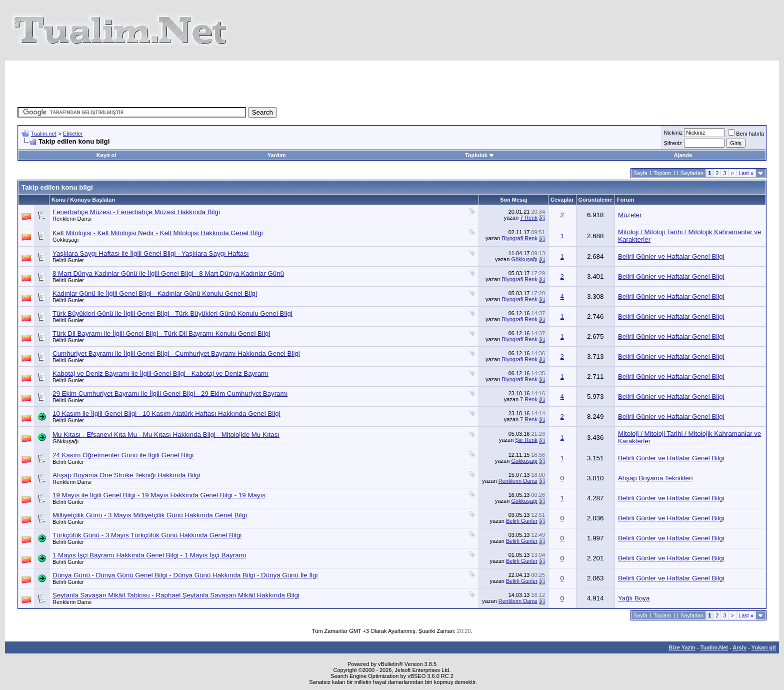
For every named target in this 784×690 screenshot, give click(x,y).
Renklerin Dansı (72, 219)
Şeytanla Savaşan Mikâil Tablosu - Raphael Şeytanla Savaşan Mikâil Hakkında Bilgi (176, 595)
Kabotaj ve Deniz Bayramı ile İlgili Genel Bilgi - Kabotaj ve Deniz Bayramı (160, 374)
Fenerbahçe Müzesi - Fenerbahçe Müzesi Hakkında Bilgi (136, 212)
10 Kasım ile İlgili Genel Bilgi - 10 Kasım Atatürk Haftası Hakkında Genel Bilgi (166, 414)
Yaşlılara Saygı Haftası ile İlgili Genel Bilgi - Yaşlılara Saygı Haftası (151, 253)
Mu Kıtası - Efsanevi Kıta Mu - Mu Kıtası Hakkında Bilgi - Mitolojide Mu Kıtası (166, 435)
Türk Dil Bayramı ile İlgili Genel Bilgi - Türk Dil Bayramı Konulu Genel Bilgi (161, 333)
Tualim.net (44, 134)
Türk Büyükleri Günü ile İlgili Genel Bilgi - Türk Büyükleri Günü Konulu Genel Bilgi (172, 313)
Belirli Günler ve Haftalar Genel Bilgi (671, 256)
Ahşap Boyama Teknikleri (655, 478)
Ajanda (683, 155)
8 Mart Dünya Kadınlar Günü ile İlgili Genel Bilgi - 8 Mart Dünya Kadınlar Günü (168, 273)
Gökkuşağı (66, 240)
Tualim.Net (714, 647)
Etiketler (73, 134)
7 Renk (529, 218)
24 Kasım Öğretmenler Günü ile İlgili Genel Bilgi (123, 455)
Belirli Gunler (68, 260)
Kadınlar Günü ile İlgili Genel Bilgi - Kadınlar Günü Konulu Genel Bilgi (155, 293)
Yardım (277, 155)
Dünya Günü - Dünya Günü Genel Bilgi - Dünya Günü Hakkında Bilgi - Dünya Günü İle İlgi (185, 575)
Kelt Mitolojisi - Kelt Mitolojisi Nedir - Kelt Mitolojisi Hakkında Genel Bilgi (158, 233)
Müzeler (630, 215)
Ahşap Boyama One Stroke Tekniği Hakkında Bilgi (126, 475)
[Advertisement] (209, 83)
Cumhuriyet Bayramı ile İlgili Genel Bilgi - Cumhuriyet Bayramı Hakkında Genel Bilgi (176, 354)
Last (746, 173)
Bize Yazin (682, 647)
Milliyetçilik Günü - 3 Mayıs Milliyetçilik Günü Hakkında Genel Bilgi (150, 515)
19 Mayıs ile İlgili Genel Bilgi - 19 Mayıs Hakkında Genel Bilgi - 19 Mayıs (159, 495)
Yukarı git (763, 647)
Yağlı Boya (634, 598)
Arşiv (739, 647)
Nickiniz (673, 133)
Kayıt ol (106, 155)
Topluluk (480, 155)
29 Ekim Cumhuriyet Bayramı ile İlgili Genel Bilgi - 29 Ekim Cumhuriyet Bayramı (170, 394)
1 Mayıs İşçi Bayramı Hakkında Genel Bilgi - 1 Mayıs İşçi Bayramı (149, 555)
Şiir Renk (526, 440)
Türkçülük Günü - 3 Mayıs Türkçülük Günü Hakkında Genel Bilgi (147, 535)
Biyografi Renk (519, 238)
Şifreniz (673, 143)
